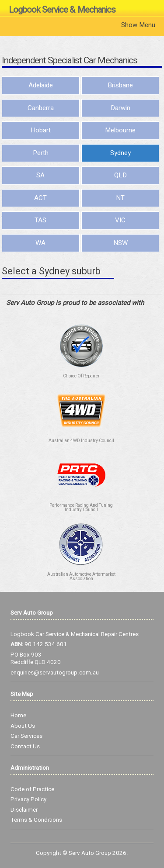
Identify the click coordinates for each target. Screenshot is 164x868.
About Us (23, 726)
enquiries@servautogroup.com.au (55, 673)
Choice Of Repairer (81, 376)
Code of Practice (32, 789)
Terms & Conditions (36, 820)
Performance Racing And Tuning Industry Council (81, 508)
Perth (41, 153)
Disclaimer (24, 810)
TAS (40, 220)
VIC (120, 220)
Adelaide (41, 85)
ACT (40, 198)
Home (18, 716)
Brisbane (120, 85)
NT (120, 198)
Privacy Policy (28, 799)
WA (40, 243)
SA (40, 175)
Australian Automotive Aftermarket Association (81, 577)
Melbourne (120, 130)
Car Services (26, 736)
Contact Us (25, 747)
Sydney (120, 153)
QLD (120, 175)
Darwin (120, 108)
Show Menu (138, 25)
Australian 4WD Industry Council (81, 441)
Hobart (41, 130)
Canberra (41, 108)
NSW (120, 243)
